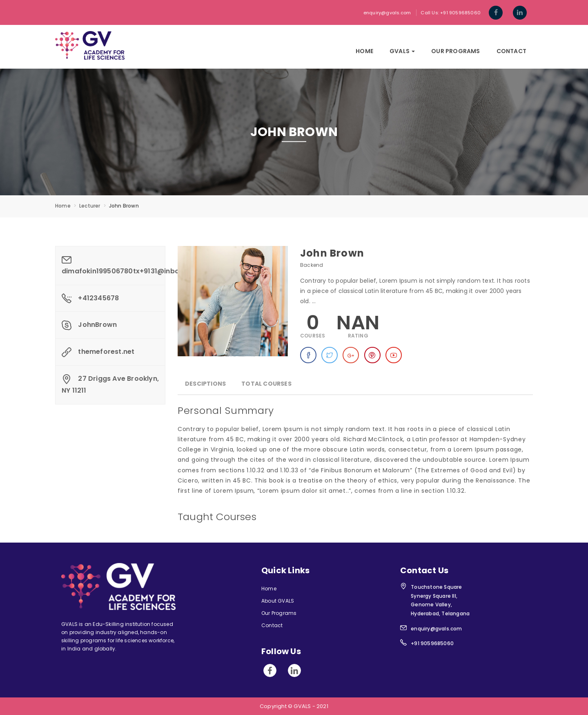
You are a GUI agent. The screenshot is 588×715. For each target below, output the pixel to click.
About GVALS (278, 601)
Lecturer (90, 206)
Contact (511, 51)
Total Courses (266, 384)
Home (364, 51)
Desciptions (205, 384)
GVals (402, 51)
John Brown (332, 253)
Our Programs (455, 51)
